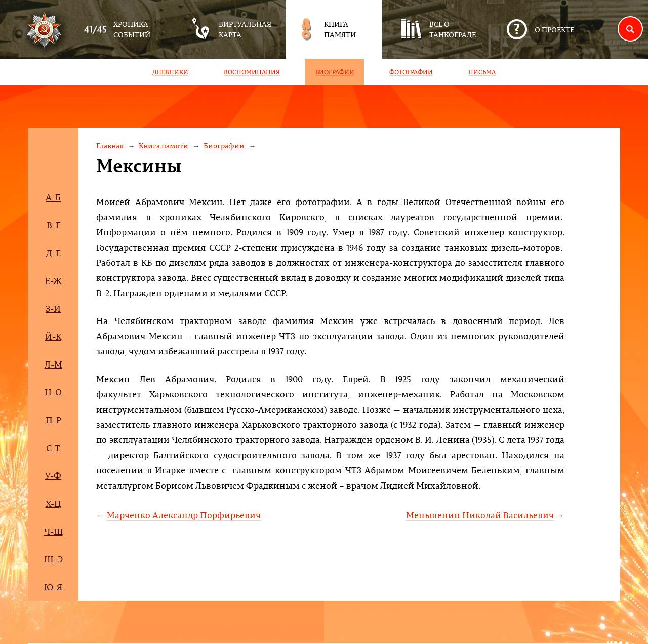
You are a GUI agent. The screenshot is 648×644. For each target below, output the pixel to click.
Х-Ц (53, 504)
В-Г (53, 225)
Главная (110, 146)
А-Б (53, 197)
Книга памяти (164, 146)
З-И (53, 309)
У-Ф (53, 476)
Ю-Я (53, 587)
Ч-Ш (53, 531)
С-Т (53, 448)
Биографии (224, 146)
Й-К (53, 336)
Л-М (53, 364)
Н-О (53, 392)
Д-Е (53, 253)
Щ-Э (53, 559)
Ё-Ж (53, 281)
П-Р (53, 420)
